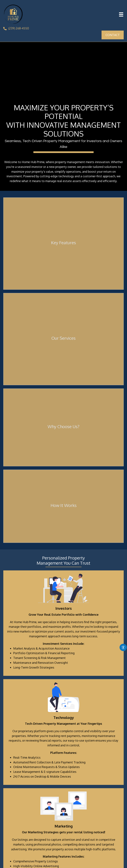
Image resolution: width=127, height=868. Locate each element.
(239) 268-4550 (19, 28)
